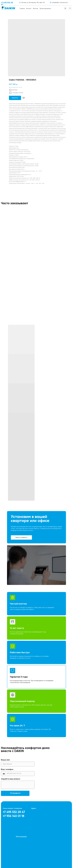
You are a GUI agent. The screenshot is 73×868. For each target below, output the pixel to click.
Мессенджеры (21, 837)
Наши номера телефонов (12, 808)
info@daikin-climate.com (60, 3)
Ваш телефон (7, 769)
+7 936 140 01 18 (13, 816)
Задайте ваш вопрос (11, 779)
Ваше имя (5, 760)
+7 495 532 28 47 (14, 812)
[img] (9, 8)
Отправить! (15, 793)
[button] (21, 537)
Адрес (34, 808)
